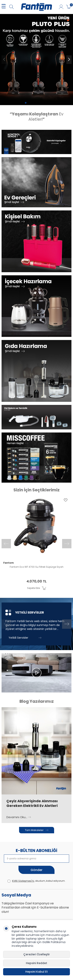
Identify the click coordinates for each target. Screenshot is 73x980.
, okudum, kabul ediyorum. (36, 881)
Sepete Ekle (36, 588)
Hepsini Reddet (36, 963)
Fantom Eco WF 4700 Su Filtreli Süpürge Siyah (37, 567)
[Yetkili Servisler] (36, 624)
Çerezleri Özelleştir (37, 954)
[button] (26, 103)
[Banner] (36, 142)
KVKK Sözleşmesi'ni (23, 881)
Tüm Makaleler (37, 830)
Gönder (36, 870)
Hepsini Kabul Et (36, 972)
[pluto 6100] (36, 60)
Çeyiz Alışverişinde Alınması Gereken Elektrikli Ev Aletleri (32, 803)
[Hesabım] (61, 7)
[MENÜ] (4, 7)
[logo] (36, 7)
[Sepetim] (68, 7)
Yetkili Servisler (25, 638)
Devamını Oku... (19, 817)
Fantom (9, 563)
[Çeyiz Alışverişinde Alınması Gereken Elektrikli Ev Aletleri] (36, 751)
